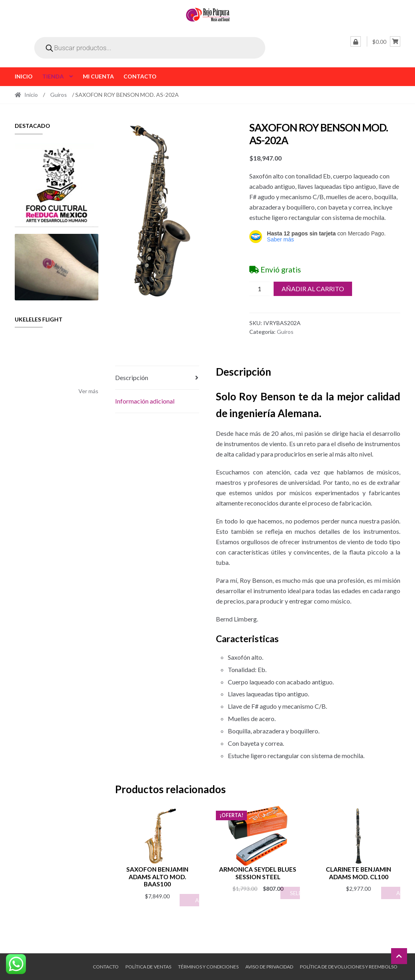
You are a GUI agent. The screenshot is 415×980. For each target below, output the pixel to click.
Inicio (24, 76)
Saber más (280, 239)
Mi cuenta (98, 76)
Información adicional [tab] (145, 401)
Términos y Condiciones (208, 967)
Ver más (88, 391)
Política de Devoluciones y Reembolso (349, 967)
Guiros (59, 95)
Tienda (53, 76)
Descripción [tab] (132, 377)
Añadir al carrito (313, 289)
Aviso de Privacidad (269, 967)
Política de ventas (148, 967)
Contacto (140, 76)
